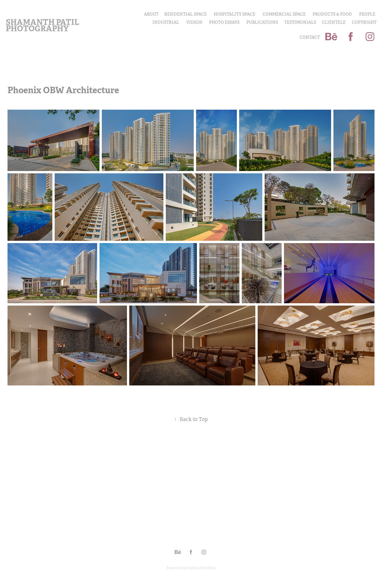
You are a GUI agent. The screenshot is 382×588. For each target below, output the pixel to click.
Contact (310, 37)
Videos (194, 22)
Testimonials (300, 22)
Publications (262, 22)
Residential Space (186, 14)
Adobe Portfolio (202, 568)
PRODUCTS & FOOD (332, 14)
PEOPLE (367, 14)
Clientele (334, 22)
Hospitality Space (235, 14)
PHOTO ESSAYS (224, 22)
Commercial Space (284, 14)
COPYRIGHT (364, 22)
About (151, 14)
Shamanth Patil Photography (43, 25)
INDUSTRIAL (166, 22)
